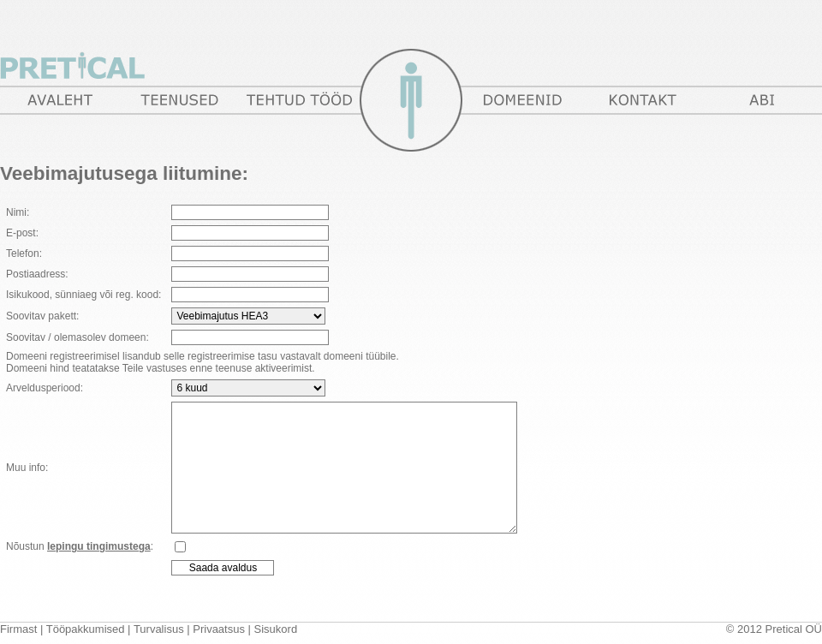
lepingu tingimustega (99, 546)
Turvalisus (159, 629)
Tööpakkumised (86, 629)
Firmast (18, 629)
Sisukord (276, 629)
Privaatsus (219, 629)
